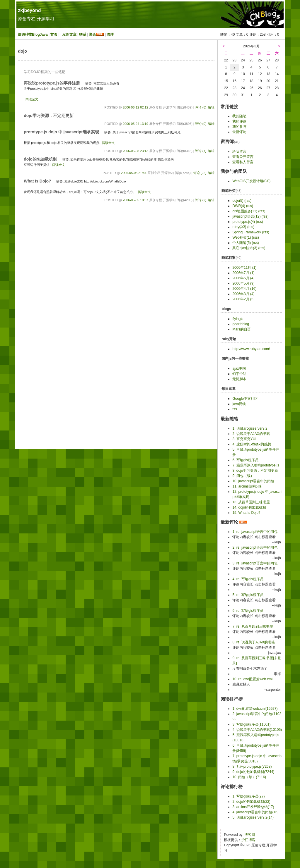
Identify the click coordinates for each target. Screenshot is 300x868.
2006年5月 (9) (243, 283)
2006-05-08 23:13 (135, 151)
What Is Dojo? (37, 181)
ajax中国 (239, 368)
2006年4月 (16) (244, 289)
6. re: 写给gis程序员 (248, 611)
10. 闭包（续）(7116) (249, 777)
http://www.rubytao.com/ (251, 349)
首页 (54, 35)
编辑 (211, 107)
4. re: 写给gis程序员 (248, 579)
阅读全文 (32, 99)
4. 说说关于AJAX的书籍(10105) (257, 730)
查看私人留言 (243, 162)
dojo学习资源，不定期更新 (49, 116)
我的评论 (239, 121)
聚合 (93, 35)
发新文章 (69, 35)
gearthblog (241, 324)
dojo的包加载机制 (40, 159)
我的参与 (239, 127)
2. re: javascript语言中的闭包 (255, 547)
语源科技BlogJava (33, 35)
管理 (110, 35)
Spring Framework (247, 232)
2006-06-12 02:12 (135, 107)
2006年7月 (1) (243, 273)
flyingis (238, 319)
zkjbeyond (29, 10)
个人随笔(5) (242, 243)
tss (235, 409)
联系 (83, 35)
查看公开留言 (243, 157)
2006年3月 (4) (243, 294)
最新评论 (239, 132)
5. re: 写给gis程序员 (248, 595)
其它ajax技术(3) (245, 248)
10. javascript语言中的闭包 (253, 481)
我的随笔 (239, 116)
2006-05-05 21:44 (134, 173)
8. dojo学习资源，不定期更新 (255, 471)
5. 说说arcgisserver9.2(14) (253, 817)
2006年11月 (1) (244, 268)
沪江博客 (248, 840)
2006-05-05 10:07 (135, 200)
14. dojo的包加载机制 (249, 507)
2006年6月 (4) (243, 278)
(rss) (248, 201)
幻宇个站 (239, 374)
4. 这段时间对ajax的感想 (252, 444)
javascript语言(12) (246, 216)
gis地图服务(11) (245, 211)
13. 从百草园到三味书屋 (251, 502)
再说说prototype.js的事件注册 (52, 83)
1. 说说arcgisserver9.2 (250, 428)
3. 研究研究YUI (244, 439)
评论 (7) (201, 151)
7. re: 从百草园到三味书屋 (253, 626)
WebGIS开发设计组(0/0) (251, 181)
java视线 (239, 404)
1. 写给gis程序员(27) (248, 796)
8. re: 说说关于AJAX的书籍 (254, 642)
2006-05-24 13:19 (135, 124)
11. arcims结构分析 (247, 486)
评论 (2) (201, 200)
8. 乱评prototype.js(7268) (252, 767)
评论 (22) (200, 173)
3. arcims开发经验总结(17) (253, 807)
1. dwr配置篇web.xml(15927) (255, 709)
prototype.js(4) (244, 222)
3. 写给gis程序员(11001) (251, 724)
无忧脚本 (239, 379)
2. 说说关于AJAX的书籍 (251, 434)
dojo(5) (238, 201)
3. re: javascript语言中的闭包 (255, 563)
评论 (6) (201, 107)
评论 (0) (201, 124)
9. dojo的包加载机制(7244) (253, 772)
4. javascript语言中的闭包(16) (255, 812)
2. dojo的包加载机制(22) (251, 802)
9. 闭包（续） (243, 476)
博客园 (250, 835)
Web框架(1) (242, 237)
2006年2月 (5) (243, 299)
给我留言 (239, 151)
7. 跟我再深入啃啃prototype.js (256, 465)
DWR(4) (239, 206)
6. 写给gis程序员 (245, 460)
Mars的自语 (242, 329)
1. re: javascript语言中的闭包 (255, 532)
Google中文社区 (245, 399)
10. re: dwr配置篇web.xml (252, 679)
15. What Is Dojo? (246, 513)
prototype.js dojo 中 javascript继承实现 (61, 132)
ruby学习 (239, 227)
